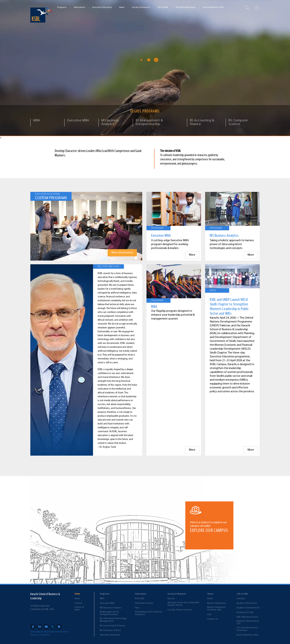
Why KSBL (140, 599)
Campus (241, 599)
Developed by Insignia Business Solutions (49, 632)
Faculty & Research (141, 7)
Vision (210, 599)
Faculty (171, 599)
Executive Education (102, 7)
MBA (102, 599)
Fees (137, 608)
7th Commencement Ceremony (247, 629)
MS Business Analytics (111, 608)
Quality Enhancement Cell (248, 622)
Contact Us (213, 619)
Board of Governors (217, 603)
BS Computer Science (111, 630)
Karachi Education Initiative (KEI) (216, 609)
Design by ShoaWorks (40, 635)
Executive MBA (107, 603)
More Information (122, 253)
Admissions (79, 7)
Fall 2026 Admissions (186, 7)
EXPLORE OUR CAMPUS (209, 531)
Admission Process (144, 603)
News (122, 7)
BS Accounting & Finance (113, 626)
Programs (62, 7)
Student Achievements (248, 608)
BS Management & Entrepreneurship (109, 613)
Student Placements (247, 603)
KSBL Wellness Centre (247, 617)
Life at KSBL (163, 7)
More (192, 255)
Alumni (78, 603)
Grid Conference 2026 (213, 7)
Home (77, 594)
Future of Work (79, 609)
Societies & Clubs (245, 612)
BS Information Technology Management (113, 620)
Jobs (209, 614)
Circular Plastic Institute (180, 610)
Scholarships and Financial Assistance (148, 613)
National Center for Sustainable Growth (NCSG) (184, 604)
